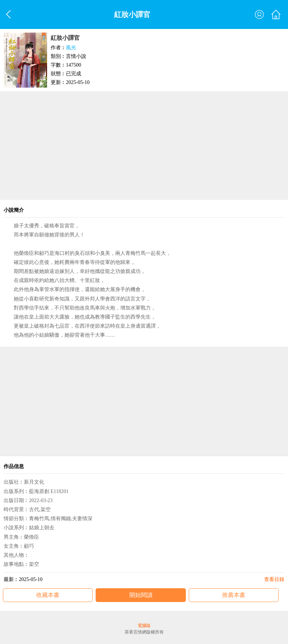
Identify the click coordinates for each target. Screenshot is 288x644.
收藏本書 (48, 595)
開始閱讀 (141, 595)
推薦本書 (234, 595)
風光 (71, 48)
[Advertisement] (144, 146)
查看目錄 (274, 579)
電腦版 (144, 626)
